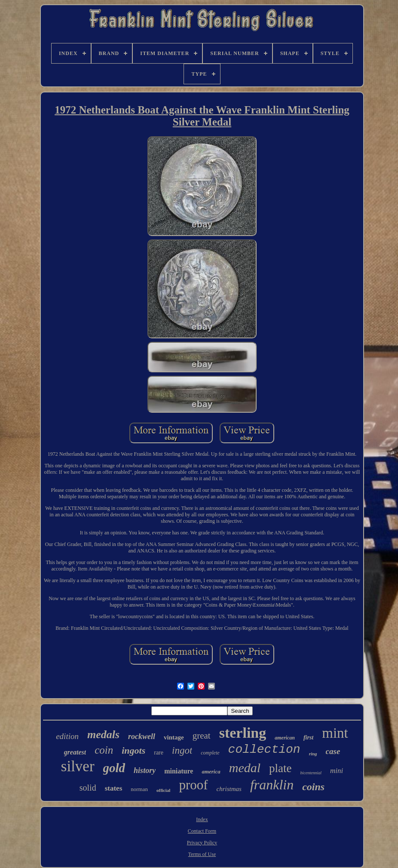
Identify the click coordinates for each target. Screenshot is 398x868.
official (163, 790)
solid (88, 788)
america (211, 771)
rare (159, 753)
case (333, 751)
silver (78, 766)
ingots (133, 750)
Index (202, 819)
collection (264, 750)
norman (139, 789)
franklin (272, 785)
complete (210, 753)
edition (67, 736)
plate (280, 768)
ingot (182, 750)
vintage (174, 737)
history (145, 770)
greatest (75, 752)
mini (337, 771)
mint (335, 733)
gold (114, 768)
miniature (179, 771)
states (114, 788)
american (285, 738)
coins (313, 787)
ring (313, 754)
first (308, 738)
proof (193, 785)
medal (245, 768)
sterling (243, 733)
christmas (229, 789)
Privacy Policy (202, 843)
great (202, 736)
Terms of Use (202, 854)
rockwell (142, 736)
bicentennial (311, 773)
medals (103, 735)
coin (104, 750)
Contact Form (202, 831)
